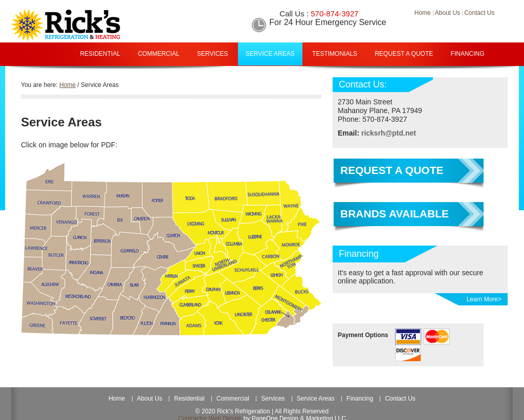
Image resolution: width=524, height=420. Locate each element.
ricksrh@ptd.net (389, 133)
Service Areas (270, 54)
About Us (150, 399)
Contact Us (400, 399)
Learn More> (484, 299)
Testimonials (335, 54)
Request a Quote (392, 170)
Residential (100, 54)
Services (212, 54)
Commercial (158, 54)
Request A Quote (404, 54)
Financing (468, 54)
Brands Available (395, 214)
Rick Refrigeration (109, 25)
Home (117, 399)
